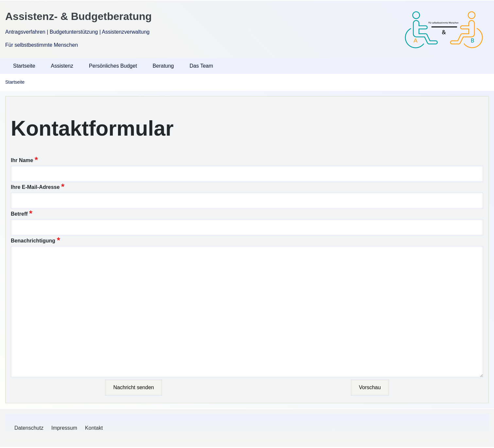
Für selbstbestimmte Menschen (42, 45)
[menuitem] (29, 428)
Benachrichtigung (33, 241)
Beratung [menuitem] (163, 66)
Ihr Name (22, 160)
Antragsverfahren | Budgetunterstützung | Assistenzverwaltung (77, 32)
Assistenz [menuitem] (62, 66)
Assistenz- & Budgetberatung (78, 16)
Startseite (15, 82)
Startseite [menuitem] (24, 66)
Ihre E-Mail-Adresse (35, 187)
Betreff (19, 214)
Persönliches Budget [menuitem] (113, 66)
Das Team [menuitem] (201, 66)
